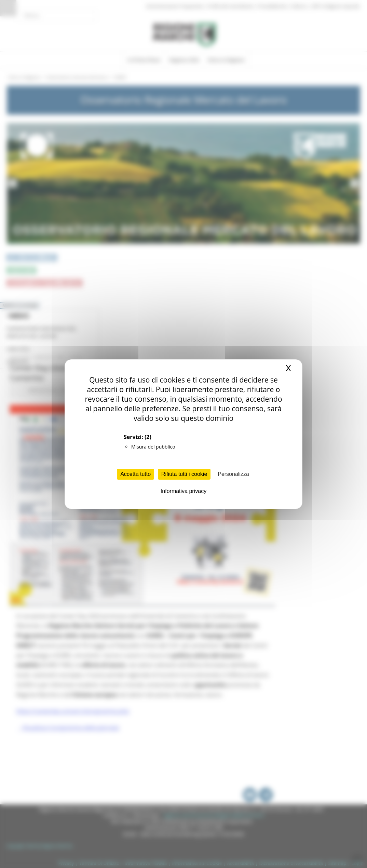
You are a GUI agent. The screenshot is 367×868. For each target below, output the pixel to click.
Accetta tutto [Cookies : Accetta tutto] (135, 474)
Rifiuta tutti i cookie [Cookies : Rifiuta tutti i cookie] (184, 474)
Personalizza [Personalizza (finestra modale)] (233, 474)
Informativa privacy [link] (183, 491)
